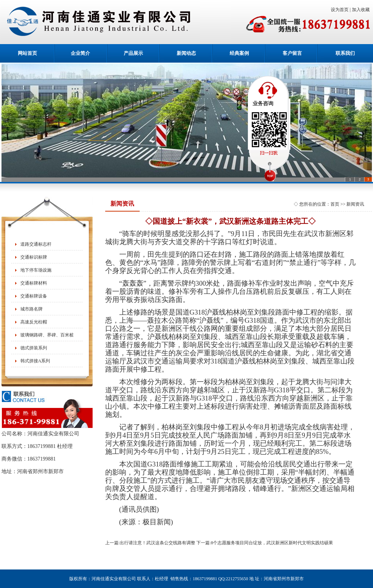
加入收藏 (362, 10)
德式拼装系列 (34, 348)
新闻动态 (186, 53)
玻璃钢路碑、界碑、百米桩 (47, 335)
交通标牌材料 (34, 283)
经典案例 (239, 53)
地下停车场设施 (36, 270)
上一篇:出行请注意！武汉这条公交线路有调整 (150, 543)
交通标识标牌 (34, 257)
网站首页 (27, 53)
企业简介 (80, 53)
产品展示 (133, 53)
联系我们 (345, 53)
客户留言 (292, 53)
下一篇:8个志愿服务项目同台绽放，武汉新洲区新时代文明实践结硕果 (265, 543)
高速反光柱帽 (34, 322)
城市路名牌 (31, 309)
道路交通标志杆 (36, 244)
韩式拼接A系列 (35, 361)
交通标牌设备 (34, 296)
